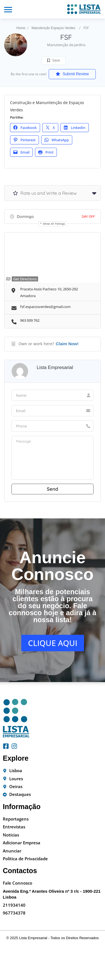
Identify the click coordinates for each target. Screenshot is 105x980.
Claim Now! (67, 344)
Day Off (88, 217)
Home (21, 28)
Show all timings (54, 224)
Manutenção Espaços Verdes (53, 28)
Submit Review (72, 74)
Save (54, 60)
